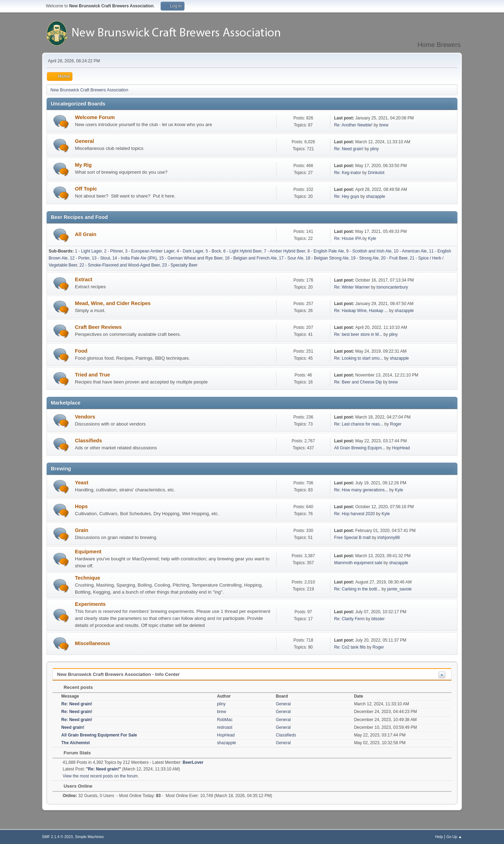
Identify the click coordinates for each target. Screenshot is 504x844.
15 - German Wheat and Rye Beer (191, 258)
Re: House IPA (348, 238)
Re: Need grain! (349, 149)
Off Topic (86, 189)
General (85, 141)
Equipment (88, 552)
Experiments (90, 604)
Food (81, 351)
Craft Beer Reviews (98, 327)
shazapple (376, 196)
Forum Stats (74, 753)
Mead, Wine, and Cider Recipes (113, 303)
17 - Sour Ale (291, 258)
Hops (81, 506)
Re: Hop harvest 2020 (354, 514)
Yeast (82, 483)
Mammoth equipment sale (358, 563)
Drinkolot (376, 173)
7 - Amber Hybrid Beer (285, 251)
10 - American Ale (410, 251)
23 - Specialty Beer (180, 265)
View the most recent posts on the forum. (101, 776)
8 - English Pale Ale (326, 251)
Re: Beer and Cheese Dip (358, 382)
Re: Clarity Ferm (349, 619)
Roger (396, 424)
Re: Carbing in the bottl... (357, 589)
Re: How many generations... (361, 490)
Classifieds (88, 441)
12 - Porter (80, 258)
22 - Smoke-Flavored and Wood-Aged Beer (120, 265)
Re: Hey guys (346, 196)
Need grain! (73, 727)
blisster (378, 619)
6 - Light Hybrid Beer (242, 251)
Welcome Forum (95, 117)
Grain (82, 530)
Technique (87, 578)
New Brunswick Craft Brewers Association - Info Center (118, 674)
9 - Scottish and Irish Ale (369, 251)
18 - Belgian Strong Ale (327, 258)
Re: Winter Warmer (352, 287)
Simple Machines (89, 837)
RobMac (225, 720)
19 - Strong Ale (365, 258)
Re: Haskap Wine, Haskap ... (361, 311)
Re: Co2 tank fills (350, 647)
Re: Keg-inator (347, 173)
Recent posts (75, 687)
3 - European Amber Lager (150, 251)
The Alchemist (75, 743)
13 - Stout (101, 258)
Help (439, 837)
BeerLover (193, 762)
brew (384, 125)
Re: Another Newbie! (353, 125)
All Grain (86, 234)
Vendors (85, 417)
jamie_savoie (399, 589)
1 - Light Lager (88, 251)
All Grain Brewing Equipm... (360, 448)
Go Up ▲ (454, 837)
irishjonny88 (388, 538)
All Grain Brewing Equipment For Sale (99, 735)
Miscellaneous (92, 643)
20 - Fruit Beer (394, 258)
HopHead (401, 448)
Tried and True (92, 375)
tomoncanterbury (392, 287)
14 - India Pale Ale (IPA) (135, 258)
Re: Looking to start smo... (358, 358)
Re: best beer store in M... (358, 334)
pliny (375, 149)
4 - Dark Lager (190, 251)
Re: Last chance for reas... (359, 424)
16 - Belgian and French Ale (251, 258)
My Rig (83, 165)
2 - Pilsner (114, 251)
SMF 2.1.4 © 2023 (57, 837)
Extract (84, 279)
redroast (225, 727)
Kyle (372, 238)
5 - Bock (213, 251)
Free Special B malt (352, 538)
